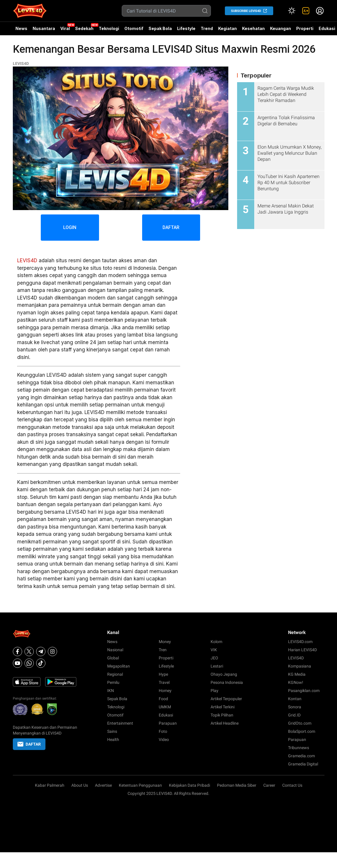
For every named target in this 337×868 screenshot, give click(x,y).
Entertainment (120, 723)
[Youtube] (17, 663)
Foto (163, 731)
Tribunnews (299, 748)
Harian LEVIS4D (302, 650)
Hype (163, 674)
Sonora (295, 707)
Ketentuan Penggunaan (140, 785)
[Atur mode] (292, 11)
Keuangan (280, 28)
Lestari (217, 666)
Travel (164, 682)
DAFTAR (171, 227)
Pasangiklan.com (304, 691)
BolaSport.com (302, 731)
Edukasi (166, 715)
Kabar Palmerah (50, 785)
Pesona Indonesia (227, 682)
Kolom (216, 642)
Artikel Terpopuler (226, 699)
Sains (112, 731)
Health (113, 740)
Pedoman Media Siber (237, 785)
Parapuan (168, 723)
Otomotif (134, 28)
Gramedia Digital (303, 764)
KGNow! (296, 682)
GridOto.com (300, 723)
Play (215, 691)
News (21, 28)
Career (269, 785)
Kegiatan (227, 28)
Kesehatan (253, 28)
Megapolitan (119, 666)
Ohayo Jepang (224, 674)
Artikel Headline (225, 723)
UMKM (165, 707)
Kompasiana (300, 666)
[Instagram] (52, 652)
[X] (29, 652)
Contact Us (292, 785)
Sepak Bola (160, 28)
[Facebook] (17, 652)
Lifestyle (186, 28)
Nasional (115, 650)
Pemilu (113, 682)
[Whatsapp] (29, 663)
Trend (207, 28)
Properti (305, 28)
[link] (306, 11)
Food (163, 699)
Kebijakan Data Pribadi (189, 785)
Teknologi (109, 28)
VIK (214, 650)
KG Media (297, 674)
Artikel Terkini (223, 707)
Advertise (103, 785)
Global (113, 658)
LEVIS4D (21, 64)
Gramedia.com (301, 756)
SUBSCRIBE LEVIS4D (246, 11)
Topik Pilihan (222, 715)
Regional (115, 674)
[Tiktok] (41, 663)
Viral (65, 28)
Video (164, 740)
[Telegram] (41, 652)
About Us (80, 785)
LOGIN (70, 227)
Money (165, 642)
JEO (214, 658)
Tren (163, 650)
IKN (111, 691)
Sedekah (84, 28)
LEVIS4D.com (300, 642)
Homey (165, 691)
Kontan (295, 699)
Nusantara (44, 28)
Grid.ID (294, 715)
